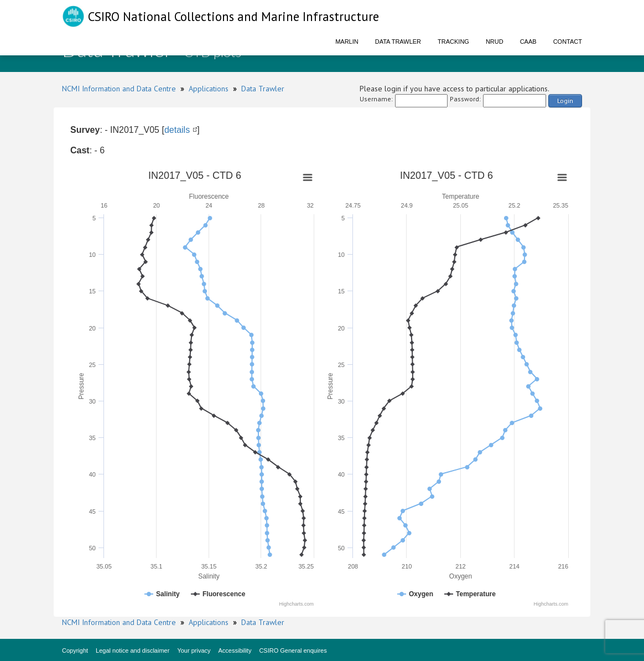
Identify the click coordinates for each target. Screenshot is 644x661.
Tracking (453, 42)
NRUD (495, 42)
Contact (568, 42)
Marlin (347, 42)
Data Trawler (398, 42)
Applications (209, 89)
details (177, 130)
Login (565, 100)
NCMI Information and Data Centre (119, 89)
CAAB (528, 42)
